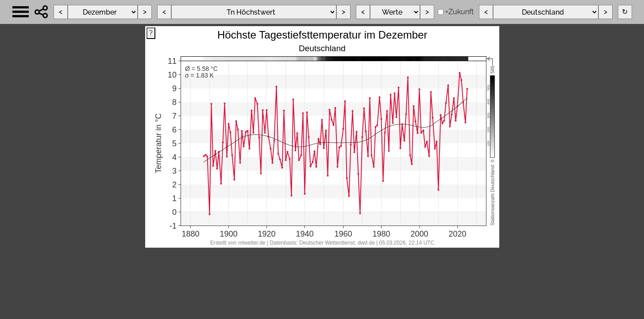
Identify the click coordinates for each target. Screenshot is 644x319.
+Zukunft (459, 12)
